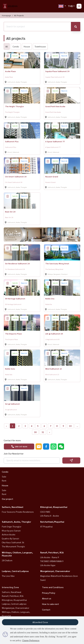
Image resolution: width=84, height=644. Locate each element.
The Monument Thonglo (13, 546)
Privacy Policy (49, 593)
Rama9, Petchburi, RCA (52, 552)
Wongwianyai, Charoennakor (55, 571)
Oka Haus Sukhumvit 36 (13, 542)
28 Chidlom (7, 560)
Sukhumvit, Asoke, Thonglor (16, 522)
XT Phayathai (46, 526)
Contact (46, 610)
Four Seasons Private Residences (18, 512)
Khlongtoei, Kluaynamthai (54, 507)
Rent (4, 481)
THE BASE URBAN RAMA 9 (52, 561)
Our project (8, 499)
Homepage (6, 15)
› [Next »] (50, 432)
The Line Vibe (8, 576)
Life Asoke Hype (48, 565)
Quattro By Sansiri (10, 538)
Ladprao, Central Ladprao (15, 571)
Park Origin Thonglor (12, 526)
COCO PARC (45, 512)
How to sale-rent (51, 604)
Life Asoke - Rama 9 (50, 557)
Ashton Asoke (9, 534)
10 (70, 426)
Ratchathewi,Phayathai (52, 522)
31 (43, 432)
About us (47, 598)
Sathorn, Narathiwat (13, 507)
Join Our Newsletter (14, 454)
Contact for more (12, 440)
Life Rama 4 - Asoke (50, 516)
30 (35, 432)
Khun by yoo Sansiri (11, 531)
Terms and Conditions (53, 587)
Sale (4, 476)
